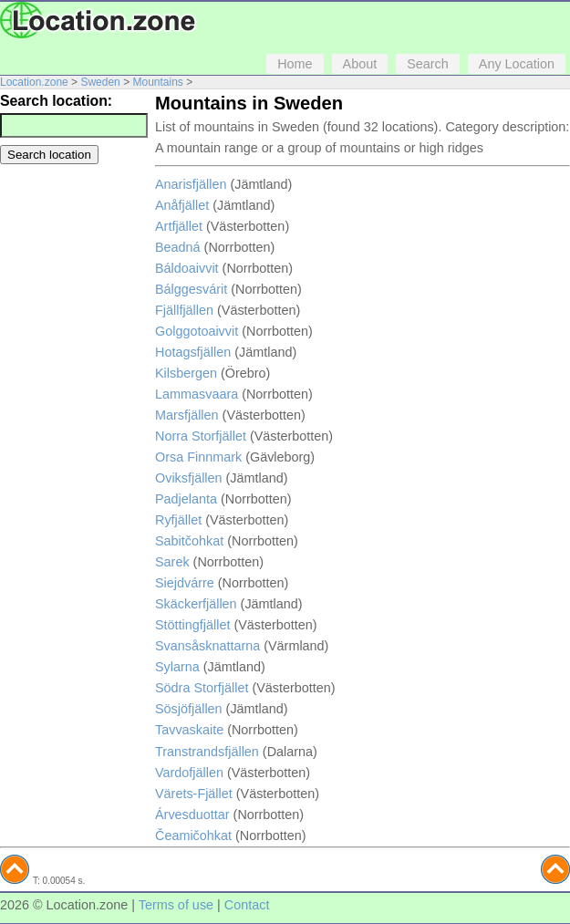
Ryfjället (178, 520)
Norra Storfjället (201, 436)
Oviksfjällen (189, 478)
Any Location (517, 64)
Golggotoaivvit (197, 331)
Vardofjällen (189, 773)
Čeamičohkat (193, 836)
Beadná (178, 247)
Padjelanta (186, 499)
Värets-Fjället (194, 794)
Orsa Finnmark (198, 457)
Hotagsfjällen (193, 352)
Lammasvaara (197, 394)
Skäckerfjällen (196, 604)
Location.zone (34, 82)
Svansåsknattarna (207, 646)
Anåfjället (182, 205)
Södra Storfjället (202, 688)
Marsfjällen (187, 415)
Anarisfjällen (191, 184)
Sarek (172, 562)
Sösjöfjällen (189, 709)
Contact (247, 905)
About (360, 64)
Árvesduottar (192, 815)
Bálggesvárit (191, 289)
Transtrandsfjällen (207, 752)
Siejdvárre (185, 583)
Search (428, 64)
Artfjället (179, 226)
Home (295, 64)
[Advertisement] (73, 231)
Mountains (157, 82)
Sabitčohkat (189, 541)
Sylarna (177, 667)
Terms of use (176, 905)
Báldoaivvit (187, 268)
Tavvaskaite (189, 730)
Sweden (100, 82)
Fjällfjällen (184, 310)
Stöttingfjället (192, 625)
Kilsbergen (186, 373)
